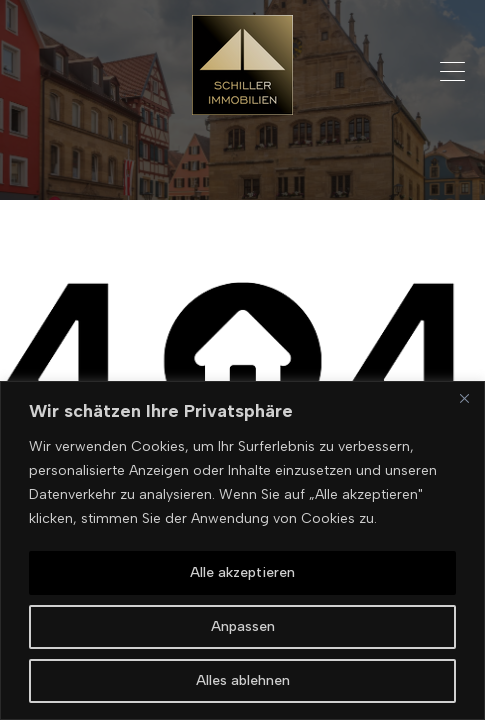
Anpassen (243, 626)
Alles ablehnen (243, 680)
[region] (242, 550)
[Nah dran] (464, 398)
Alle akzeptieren (242, 572)
